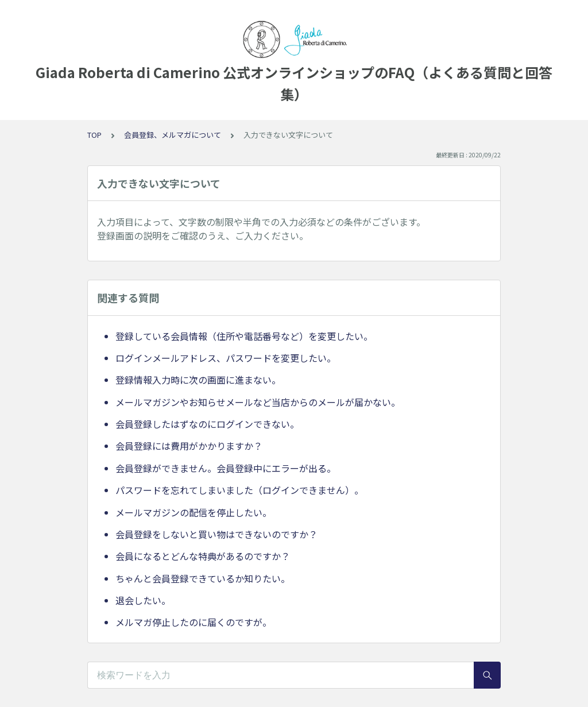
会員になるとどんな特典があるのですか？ (203, 556)
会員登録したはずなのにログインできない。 (207, 424)
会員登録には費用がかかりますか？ (189, 446)
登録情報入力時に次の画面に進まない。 (198, 380)
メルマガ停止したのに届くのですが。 (194, 622)
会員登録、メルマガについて (173, 135)
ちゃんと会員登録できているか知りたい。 (203, 578)
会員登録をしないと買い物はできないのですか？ (216, 534)
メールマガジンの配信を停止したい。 (194, 512)
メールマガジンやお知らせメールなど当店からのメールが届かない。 (258, 402)
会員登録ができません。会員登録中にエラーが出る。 (226, 468)
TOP (94, 135)
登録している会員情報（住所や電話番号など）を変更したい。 (244, 336)
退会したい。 (143, 600)
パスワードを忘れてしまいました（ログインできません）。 (239, 490)
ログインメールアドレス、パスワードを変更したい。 (226, 358)
